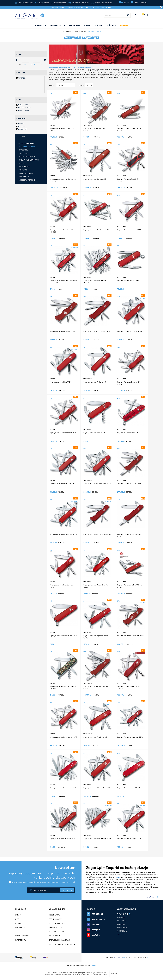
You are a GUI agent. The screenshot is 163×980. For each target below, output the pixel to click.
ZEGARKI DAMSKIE (58, 25)
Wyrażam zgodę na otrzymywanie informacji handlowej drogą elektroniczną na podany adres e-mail (43, 882)
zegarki (117, 877)
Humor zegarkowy (22, 936)
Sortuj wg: (52, 85)
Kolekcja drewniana (27, 157)
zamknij (114, 973)
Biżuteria (112, 25)
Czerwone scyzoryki (27, 147)
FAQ (16, 932)
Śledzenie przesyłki (57, 923)
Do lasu (22, 163)
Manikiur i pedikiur (26, 173)
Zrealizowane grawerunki (60, 940)
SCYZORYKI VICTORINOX (94, 25)
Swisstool (23, 150)
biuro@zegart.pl (98, 919)
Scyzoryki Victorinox (26, 143)
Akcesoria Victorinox (28, 180)
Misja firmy (19, 923)
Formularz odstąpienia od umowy (62, 944)
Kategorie (21, 137)
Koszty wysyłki (55, 915)
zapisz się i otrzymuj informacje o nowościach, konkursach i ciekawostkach (42, 875)
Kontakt (18, 915)
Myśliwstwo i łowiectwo (29, 160)
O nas (17, 919)
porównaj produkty (139, 2)
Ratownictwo (25, 177)
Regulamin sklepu (56, 932)
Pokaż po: (81, 85)
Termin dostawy (55, 919)
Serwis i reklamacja (57, 927)
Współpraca (20, 927)
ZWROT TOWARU (20, 940)
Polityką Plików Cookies (98, 973)
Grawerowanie (55, 936)
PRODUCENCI (74, 25)
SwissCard (24, 153)
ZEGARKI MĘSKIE (39, 25)
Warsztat (23, 170)
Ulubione (124, 2)
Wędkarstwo (24, 167)
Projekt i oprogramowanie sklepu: (81, 965)
